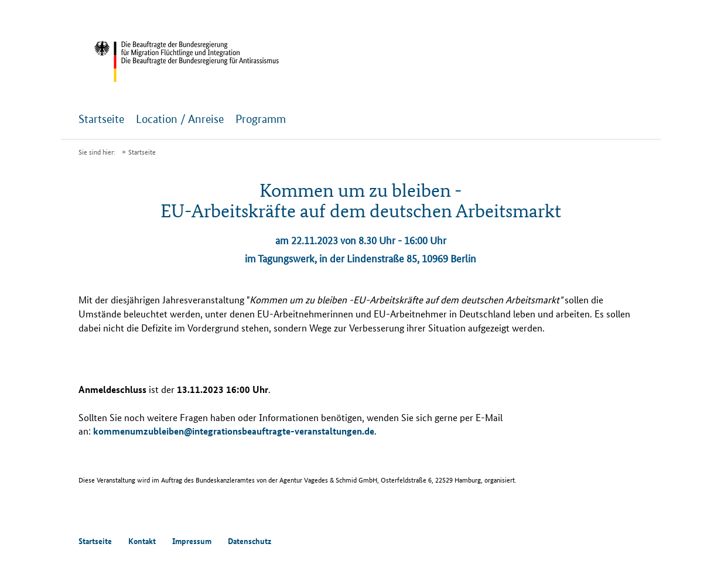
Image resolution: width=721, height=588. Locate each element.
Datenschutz (250, 541)
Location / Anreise (180, 119)
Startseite (101, 119)
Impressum (192, 541)
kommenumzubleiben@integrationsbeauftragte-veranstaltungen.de (234, 431)
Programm (261, 119)
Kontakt (142, 541)
